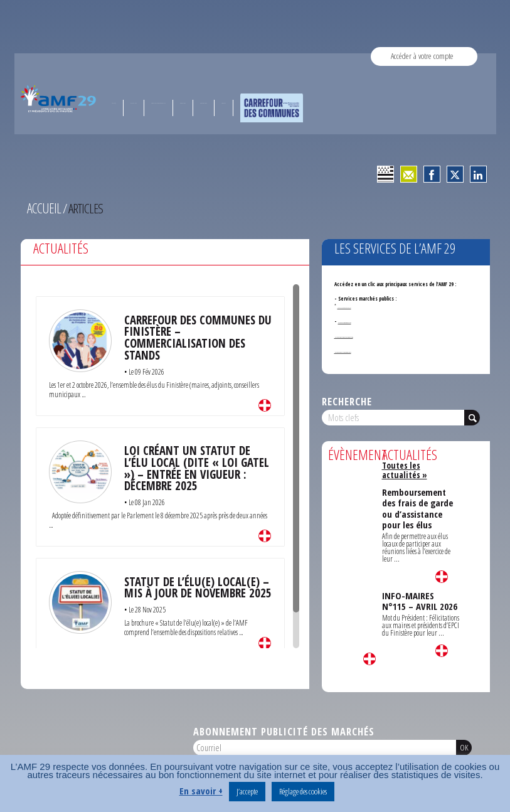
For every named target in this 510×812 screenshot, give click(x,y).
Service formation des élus (368, 320)
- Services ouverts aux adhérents (371, 349)
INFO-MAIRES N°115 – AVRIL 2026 (420, 580)
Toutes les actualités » (419, 463)
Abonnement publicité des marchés (284, 730)
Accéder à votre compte (422, 56)
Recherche (347, 400)
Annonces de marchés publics (360, 305)
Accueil (43, 208)
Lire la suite (265, 402)
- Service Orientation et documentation (377, 334)
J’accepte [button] (247, 791)
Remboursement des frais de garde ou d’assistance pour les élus (417, 493)
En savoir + (201, 791)
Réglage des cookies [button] (303, 791)
